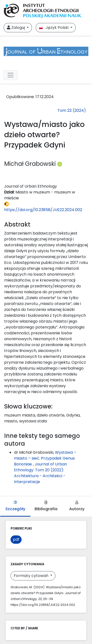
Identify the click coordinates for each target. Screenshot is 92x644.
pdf (16, 539)
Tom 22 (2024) (72, 110)
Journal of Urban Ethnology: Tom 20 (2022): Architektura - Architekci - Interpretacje (40, 473)
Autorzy (77, 506)
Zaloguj (16, 28)
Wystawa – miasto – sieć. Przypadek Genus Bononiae (45, 458)
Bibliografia (46, 506)
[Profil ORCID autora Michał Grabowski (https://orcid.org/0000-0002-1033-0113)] (60, 164)
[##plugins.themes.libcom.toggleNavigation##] (11, 75)
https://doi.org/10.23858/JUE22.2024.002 (43, 207)
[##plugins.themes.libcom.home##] (46, 51)
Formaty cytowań (32, 576)
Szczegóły (15, 506)
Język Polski (54, 28)
